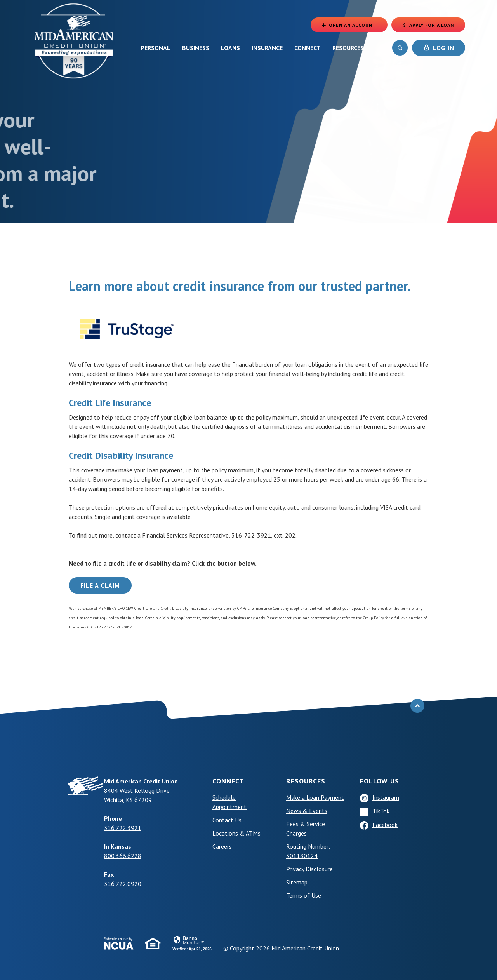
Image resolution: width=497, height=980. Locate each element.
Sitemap (297, 882)
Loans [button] (230, 48)
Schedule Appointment (229, 802)
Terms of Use (304, 895)
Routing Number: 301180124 (308, 851)
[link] (192, 943)
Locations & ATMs (236, 833)
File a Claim (100, 585)
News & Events (307, 811)
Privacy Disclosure (309, 869)
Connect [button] (308, 48)
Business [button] (196, 48)
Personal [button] (156, 48)
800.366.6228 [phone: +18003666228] (123, 856)
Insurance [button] (267, 48)
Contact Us (227, 820)
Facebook (385, 825)
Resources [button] (348, 48)
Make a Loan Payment (315, 797)
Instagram (386, 797)
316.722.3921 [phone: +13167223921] (123, 828)
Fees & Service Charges (306, 829)
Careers (222, 846)
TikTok (381, 811)
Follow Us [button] (380, 781)
